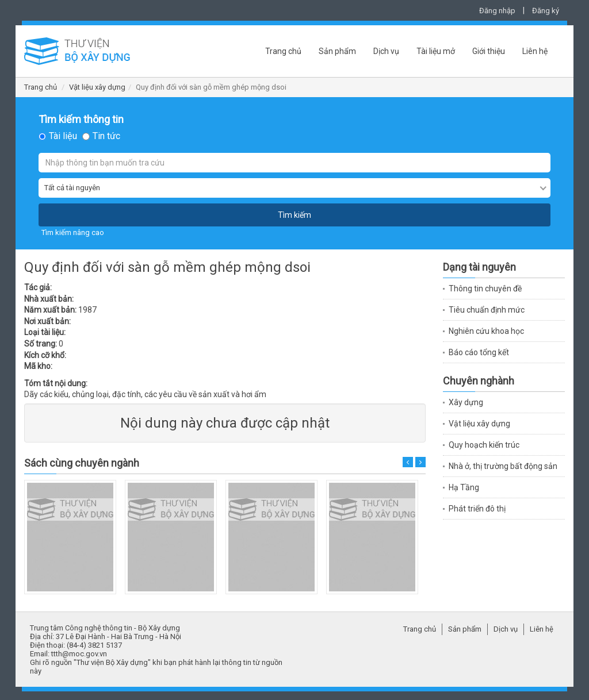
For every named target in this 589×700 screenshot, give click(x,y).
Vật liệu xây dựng (97, 87)
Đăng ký (546, 11)
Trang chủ (283, 51)
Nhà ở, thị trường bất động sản (503, 466)
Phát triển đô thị (477, 509)
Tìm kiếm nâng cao (73, 232)
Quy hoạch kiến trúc (484, 445)
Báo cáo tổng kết (479, 352)
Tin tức (106, 136)
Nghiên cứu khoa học (486, 331)
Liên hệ (535, 51)
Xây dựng (466, 402)
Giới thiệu (489, 51)
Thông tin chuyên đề (485, 289)
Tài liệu (63, 136)
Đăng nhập (497, 11)
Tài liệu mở (436, 51)
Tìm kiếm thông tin (81, 120)
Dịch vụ (386, 51)
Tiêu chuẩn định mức (487, 310)
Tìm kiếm (294, 215)
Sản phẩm (337, 51)
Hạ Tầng (464, 487)
